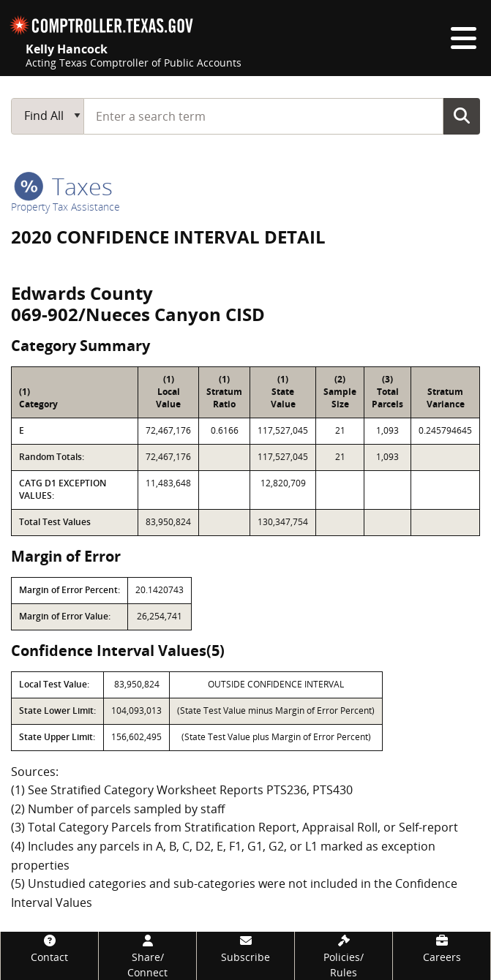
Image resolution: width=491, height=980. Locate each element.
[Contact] (49, 948)
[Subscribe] (246, 948)
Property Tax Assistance (65, 207)
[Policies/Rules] (344, 956)
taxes (63, 186)
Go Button (462, 116)
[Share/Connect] (147, 956)
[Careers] (442, 948)
